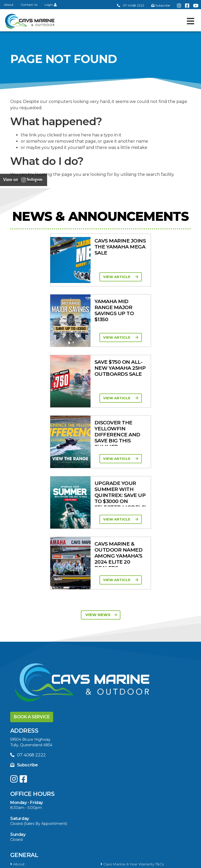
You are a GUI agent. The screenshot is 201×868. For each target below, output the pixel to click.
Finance (109, 814)
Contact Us (29, 5)
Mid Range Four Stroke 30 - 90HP (133, 718)
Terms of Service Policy (65, 862)
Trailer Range (23, 760)
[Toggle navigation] (191, 21)
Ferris (107, 776)
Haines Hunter (25, 670)
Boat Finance (24, 807)
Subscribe (24, 522)
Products (27, 737)
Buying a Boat (34, 798)
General (24, 613)
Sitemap (145, 862)
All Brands (21, 769)
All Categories (24, 746)
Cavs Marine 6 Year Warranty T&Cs (132, 622)
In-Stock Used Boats (121, 676)
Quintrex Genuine (118, 753)
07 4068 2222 (131, 5)
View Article (51, 277)
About (9, 5)
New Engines (114, 760)
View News (101, 372)
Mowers (109, 746)
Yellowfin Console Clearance (37, 683)
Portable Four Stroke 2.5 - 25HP (41, 718)
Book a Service (32, 474)
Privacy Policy (111, 862)
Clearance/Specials (29, 753)
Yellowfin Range (117, 663)
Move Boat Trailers (119, 670)
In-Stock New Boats (30, 676)
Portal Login (113, 628)
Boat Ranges (31, 641)
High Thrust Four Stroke (124, 725)
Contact (19, 628)
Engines (23, 696)
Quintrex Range (26, 663)
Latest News (23, 814)
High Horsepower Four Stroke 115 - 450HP (51, 725)
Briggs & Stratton (27, 776)
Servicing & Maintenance (124, 807)
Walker (18, 783)
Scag (107, 783)
